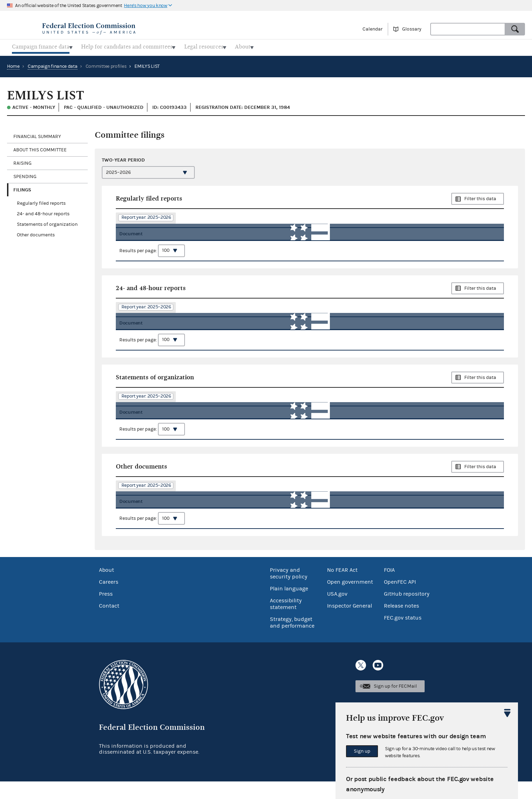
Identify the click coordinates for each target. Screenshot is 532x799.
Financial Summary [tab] (37, 135)
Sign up (362, 751)
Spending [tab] (25, 175)
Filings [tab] (22, 188)
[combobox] (468, 29)
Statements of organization (47, 223)
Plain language (289, 606)
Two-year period (123, 158)
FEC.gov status (403, 635)
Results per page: (152, 254)
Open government (350, 600)
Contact (109, 623)
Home (13, 64)
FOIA (389, 588)
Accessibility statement (286, 621)
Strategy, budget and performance (292, 640)
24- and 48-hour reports (43, 212)
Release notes (401, 623)
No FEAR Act (342, 588)
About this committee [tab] (40, 148)
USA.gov (337, 611)
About (107, 588)
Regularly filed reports (41, 202)
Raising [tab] (22, 161)
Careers (109, 600)
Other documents (36, 233)
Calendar (373, 29)
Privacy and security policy (289, 591)
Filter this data (480, 197)
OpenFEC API (400, 600)
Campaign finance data (53, 64)
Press (106, 611)
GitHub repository (407, 611)
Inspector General (350, 623)
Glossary (412, 29)
